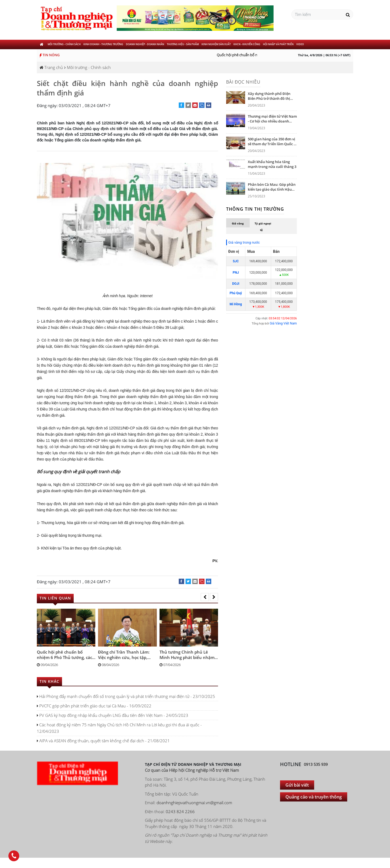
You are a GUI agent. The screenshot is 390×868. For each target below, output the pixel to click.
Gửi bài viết (297, 785)
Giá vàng (238, 223)
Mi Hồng (236, 304)
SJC (236, 261)
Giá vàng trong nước (244, 242)
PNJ (236, 273)
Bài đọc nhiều (243, 82)
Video (300, 44)
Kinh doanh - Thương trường (103, 44)
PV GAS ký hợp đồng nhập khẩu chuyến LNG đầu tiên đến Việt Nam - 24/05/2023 (113, 715)
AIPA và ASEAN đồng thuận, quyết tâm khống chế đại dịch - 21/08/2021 (103, 741)
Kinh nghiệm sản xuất (216, 44)
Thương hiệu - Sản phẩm (183, 44)
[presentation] (205, 597)
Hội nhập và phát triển (278, 44)
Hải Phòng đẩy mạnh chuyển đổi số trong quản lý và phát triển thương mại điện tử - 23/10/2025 (126, 696)
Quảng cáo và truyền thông (314, 797)
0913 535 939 (316, 764)
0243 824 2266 (180, 811)
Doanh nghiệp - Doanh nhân (145, 44)
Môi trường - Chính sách (64, 44)
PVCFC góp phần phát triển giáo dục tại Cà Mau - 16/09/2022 (94, 706)
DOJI (236, 284)
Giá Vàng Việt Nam (283, 323)
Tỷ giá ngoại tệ (263, 227)
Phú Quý (236, 293)
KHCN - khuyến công (247, 44)
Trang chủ (51, 67)
